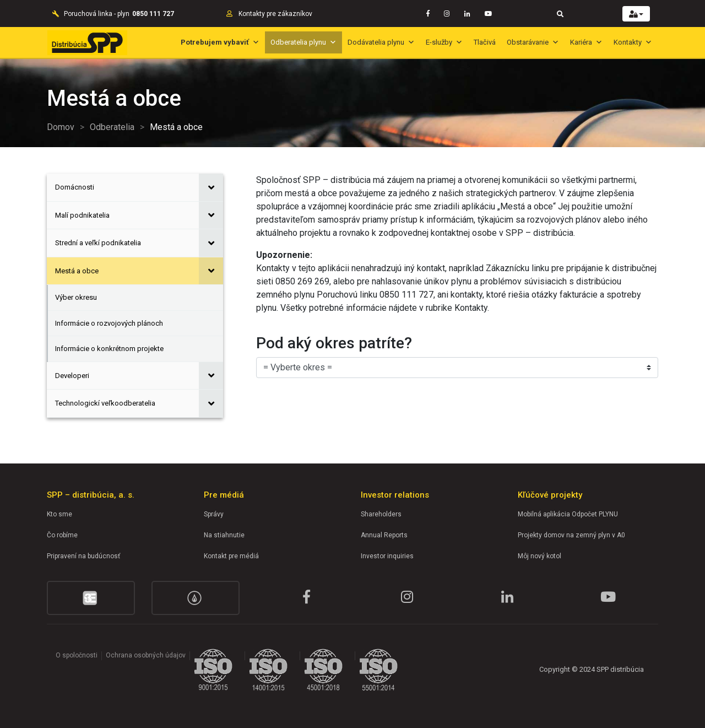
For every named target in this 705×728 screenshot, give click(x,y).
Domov (61, 127)
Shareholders (381, 514)
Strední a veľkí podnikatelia (98, 243)
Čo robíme (62, 535)
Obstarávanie (533, 42)
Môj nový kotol (539, 556)
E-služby (444, 42)
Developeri (72, 376)
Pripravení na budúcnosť (83, 556)
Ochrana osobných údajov (146, 655)
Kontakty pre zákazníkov (275, 14)
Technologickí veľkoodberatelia (105, 403)
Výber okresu (76, 297)
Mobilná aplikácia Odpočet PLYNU (568, 514)
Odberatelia (112, 127)
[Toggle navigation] (560, 14)
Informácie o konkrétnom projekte (109, 349)
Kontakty (633, 42)
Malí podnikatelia (82, 215)
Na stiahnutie (224, 535)
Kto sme (59, 514)
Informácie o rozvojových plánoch (109, 323)
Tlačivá (485, 42)
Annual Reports (384, 535)
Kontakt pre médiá (231, 556)
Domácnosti (75, 187)
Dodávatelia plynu (381, 42)
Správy (214, 514)
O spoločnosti (77, 655)
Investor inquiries (387, 556)
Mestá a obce (77, 271)
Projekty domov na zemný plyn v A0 (571, 535)
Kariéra (586, 42)
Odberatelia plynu (303, 42)
